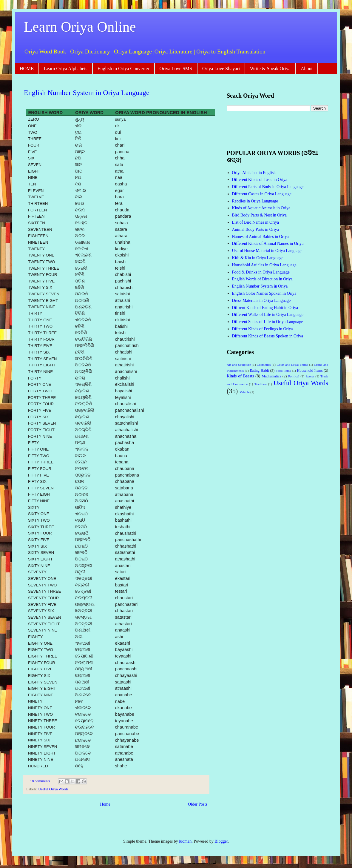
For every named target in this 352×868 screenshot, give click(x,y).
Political (294, 376)
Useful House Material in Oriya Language (267, 251)
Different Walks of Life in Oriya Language (268, 315)
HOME (27, 69)
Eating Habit (259, 371)
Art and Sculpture (239, 365)
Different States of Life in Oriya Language (268, 322)
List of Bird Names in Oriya (255, 222)
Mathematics (271, 376)
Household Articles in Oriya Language (264, 265)
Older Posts (198, 804)
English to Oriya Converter (123, 69)
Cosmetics (264, 365)
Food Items (283, 371)
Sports (310, 376)
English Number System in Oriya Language (87, 93)
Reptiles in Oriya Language (255, 201)
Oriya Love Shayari (221, 69)
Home (105, 804)
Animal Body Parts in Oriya (255, 229)
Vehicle (245, 392)
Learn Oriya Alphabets (66, 69)
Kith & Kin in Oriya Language (258, 258)
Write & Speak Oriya (270, 69)
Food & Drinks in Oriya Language (261, 272)
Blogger (221, 841)
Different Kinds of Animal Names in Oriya (268, 243)
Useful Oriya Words (53, 789)
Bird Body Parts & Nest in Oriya (260, 215)
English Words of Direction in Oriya (263, 279)
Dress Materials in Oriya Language (261, 301)
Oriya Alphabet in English (254, 173)
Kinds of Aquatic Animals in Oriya (261, 208)
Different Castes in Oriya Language (262, 194)
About (307, 69)
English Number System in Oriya (260, 286)
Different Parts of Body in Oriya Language (268, 187)
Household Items (310, 371)
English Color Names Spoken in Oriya (264, 293)
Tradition (261, 384)
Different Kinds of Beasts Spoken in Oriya (268, 336)
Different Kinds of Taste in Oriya (260, 180)
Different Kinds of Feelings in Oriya (263, 329)
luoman (185, 841)
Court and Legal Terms (292, 365)
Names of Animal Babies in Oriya (260, 237)
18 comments (40, 781)
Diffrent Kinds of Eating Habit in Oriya (265, 308)
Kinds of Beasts (240, 376)
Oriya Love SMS (176, 69)
